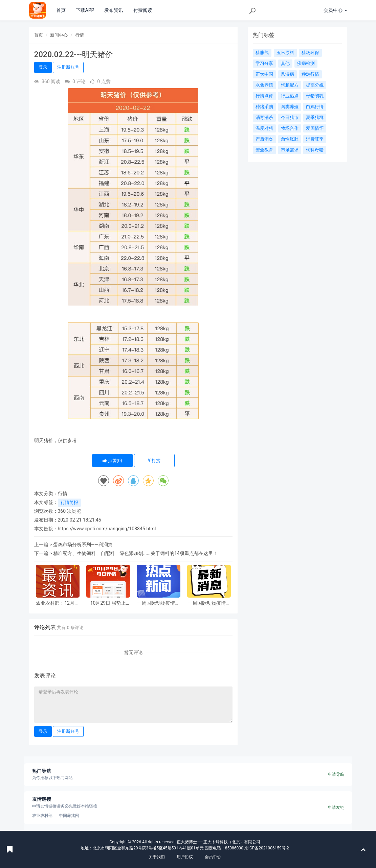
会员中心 (213, 857)
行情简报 (69, 502)
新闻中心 (59, 35)
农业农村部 (42, 816)
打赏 (154, 461)
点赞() (112, 461)
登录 (43, 67)
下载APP (85, 10)
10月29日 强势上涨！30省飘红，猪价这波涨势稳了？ (108, 603)
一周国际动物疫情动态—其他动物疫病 (158, 603)
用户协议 (185, 857)
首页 (61, 10)
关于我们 (157, 857)
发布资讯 (114, 10)
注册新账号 (68, 67)
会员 (335, 10)
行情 (80, 35)
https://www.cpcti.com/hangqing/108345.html (107, 529)
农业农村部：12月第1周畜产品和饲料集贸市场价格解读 (58, 603)
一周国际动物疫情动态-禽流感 (209, 603)
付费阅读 (143, 10)
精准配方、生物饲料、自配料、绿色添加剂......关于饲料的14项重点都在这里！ (135, 553)
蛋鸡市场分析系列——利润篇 (83, 545)
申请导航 (336, 774)
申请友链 (336, 807)
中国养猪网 (69, 816)
